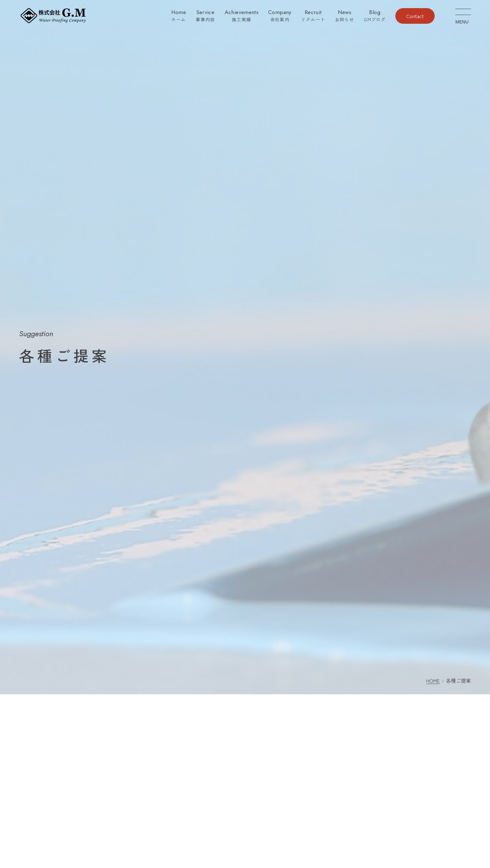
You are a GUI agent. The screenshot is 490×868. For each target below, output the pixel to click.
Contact (415, 16)
